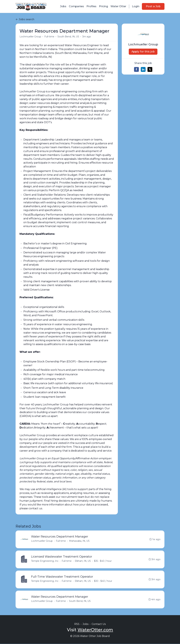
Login (136, 6)
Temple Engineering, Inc (45, 561)
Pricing (103, 6)
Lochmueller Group (30, 37)
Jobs (63, 6)
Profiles (91, 6)
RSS (77, 624)
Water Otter (118, 6)
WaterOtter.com (95, 630)
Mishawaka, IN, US (79, 541)
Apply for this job (143, 52)
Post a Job (153, 6)
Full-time (49, 37)
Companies (76, 6)
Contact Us (99, 624)
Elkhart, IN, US (83, 561)
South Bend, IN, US (68, 37)
